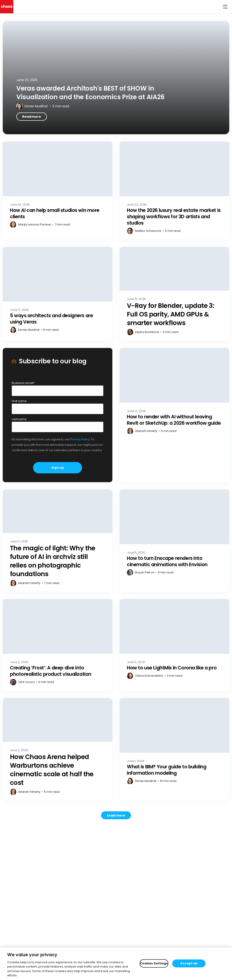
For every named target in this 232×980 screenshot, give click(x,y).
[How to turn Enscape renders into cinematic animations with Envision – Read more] (174, 541)
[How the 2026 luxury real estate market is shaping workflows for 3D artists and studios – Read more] (174, 190)
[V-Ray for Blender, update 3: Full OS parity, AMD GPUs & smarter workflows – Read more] (174, 294)
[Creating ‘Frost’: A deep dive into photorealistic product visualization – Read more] (58, 645)
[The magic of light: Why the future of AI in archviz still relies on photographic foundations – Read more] (58, 541)
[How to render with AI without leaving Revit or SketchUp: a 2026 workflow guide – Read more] (174, 415)
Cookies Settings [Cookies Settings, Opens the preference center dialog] (154, 963)
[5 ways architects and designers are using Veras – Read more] (58, 294)
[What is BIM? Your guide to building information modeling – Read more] (174, 749)
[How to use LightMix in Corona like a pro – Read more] (174, 645)
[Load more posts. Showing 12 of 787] (116, 815)
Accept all (189, 963)
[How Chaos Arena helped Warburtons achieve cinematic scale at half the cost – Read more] (58, 749)
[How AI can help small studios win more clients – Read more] (58, 190)
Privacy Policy (80, 439)
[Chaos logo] (7, 7)
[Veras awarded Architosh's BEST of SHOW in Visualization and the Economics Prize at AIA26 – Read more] (116, 78)
